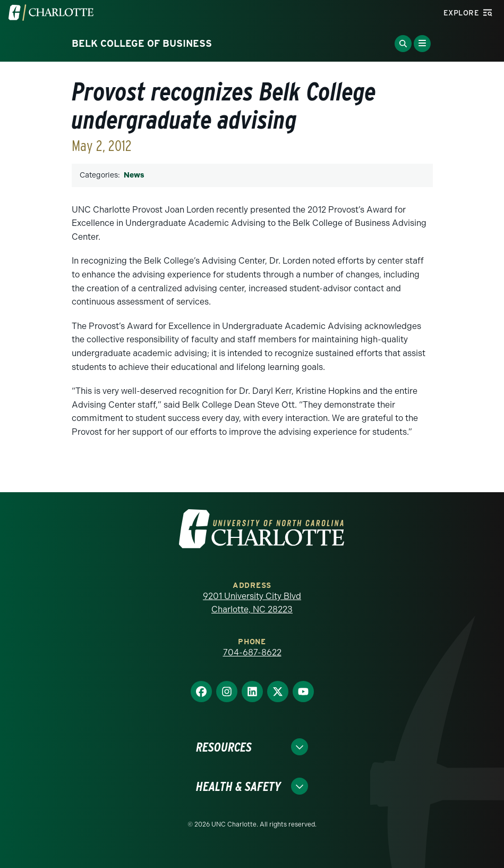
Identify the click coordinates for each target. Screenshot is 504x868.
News (134, 175)
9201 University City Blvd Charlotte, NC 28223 (252, 603)
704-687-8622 (252, 652)
